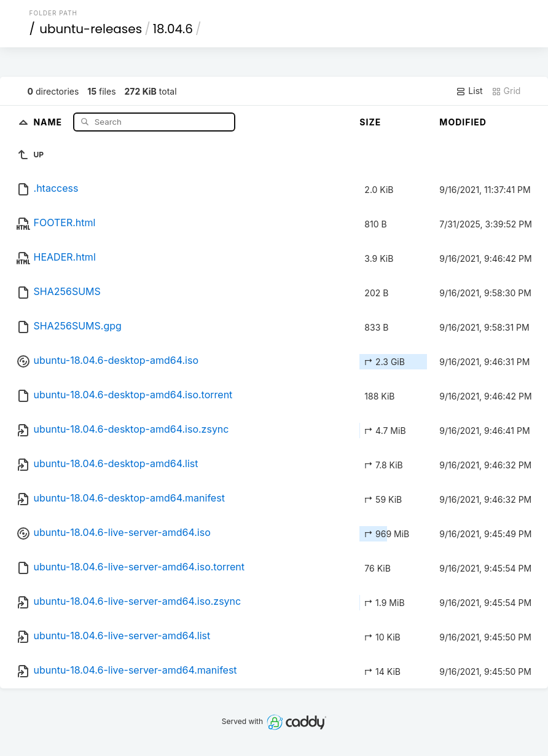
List (469, 91)
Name (49, 121)
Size (370, 122)
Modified (463, 122)
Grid (506, 91)
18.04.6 (173, 29)
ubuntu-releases (91, 29)
